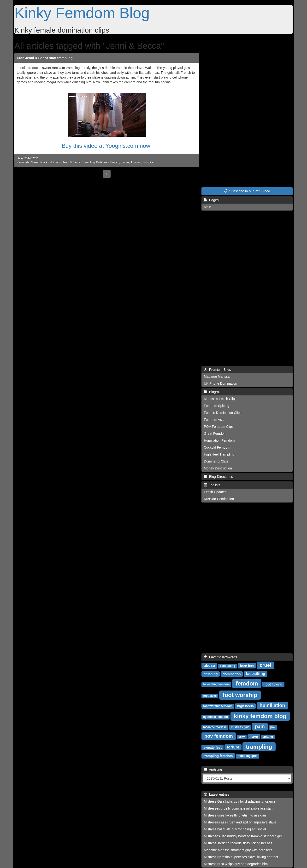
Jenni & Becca (71, 162)
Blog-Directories (218, 477)
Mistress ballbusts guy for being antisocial (235, 829)
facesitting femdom (216, 684)
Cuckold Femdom (217, 447)
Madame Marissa (217, 377)
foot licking (274, 684)
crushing (210, 674)
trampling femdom (218, 756)
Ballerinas (102, 162)
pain (260, 726)
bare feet (247, 666)
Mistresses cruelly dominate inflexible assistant (239, 808)
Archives (213, 770)
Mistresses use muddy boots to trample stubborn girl (243, 836)
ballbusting (228, 666)
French (115, 162)
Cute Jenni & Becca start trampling (45, 58)
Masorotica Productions (46, 162)
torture (233, 747)
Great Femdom (215, 434)
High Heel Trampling (219, 454)
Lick (145, 162)
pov (273, 727)
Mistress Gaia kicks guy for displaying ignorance (240, 801)
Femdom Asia (214, 420)
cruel (266, 665)
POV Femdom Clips (219, 427)
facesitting (256, 674)
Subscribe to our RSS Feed (247, 191)
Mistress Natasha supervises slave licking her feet (241, 857)
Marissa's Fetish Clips (220, 399)
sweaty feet (212, 747)
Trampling (88, 162)
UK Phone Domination (221, 383)
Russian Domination (219, 499)
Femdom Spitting (217, 406)
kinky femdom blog (260, 716)
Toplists (212, 485)
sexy (242, 737)
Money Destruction (218, 468)
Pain (152, 162)
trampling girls (247, 756)
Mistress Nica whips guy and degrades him (236, 864)
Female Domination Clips (223, 413)
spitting (268, 737)
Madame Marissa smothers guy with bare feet (238, 850)
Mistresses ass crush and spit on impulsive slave (240, 822)
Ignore (125, 162)
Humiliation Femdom (219, 440)
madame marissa (215, 727)
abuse (209, 665)
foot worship (240, 695)
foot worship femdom (218, 706)
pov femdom (219, 736)
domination (232, 674)
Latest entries (217, 794)
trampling (259, 746)
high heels (245, 706)
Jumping (136, 162)
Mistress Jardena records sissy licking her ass (238, 843)
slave (254, 737)
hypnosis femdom (215, 717)
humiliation (272, 705)
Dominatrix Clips (216, 461)
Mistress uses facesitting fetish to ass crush (236, 815)
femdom (247, 683)
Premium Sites (217, 370)
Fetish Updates (215, 492)
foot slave (210, 696)
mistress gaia (240, 727)
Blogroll (212, 392)
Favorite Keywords (220, 657)
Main (207, 207)
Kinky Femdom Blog (82, 13)
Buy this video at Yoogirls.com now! (107, 146)
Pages (211, 200)
